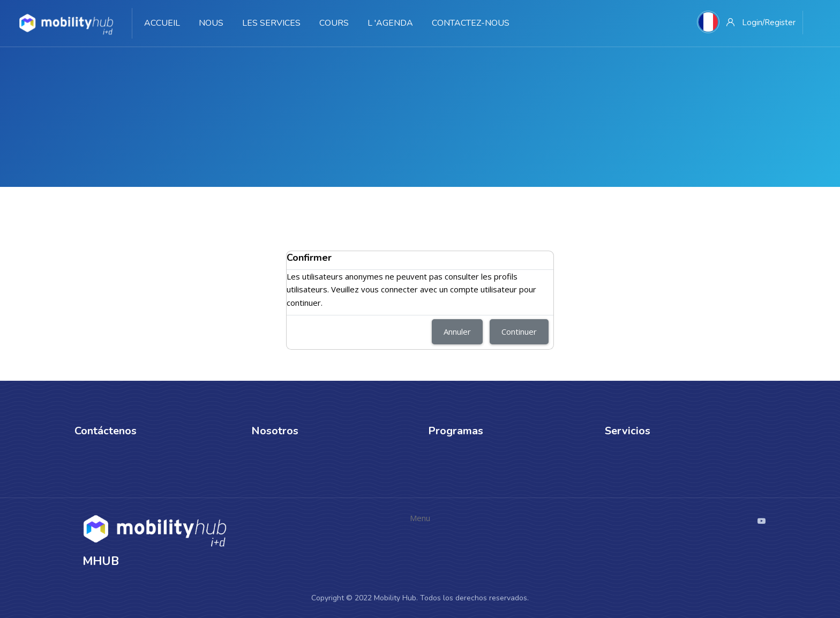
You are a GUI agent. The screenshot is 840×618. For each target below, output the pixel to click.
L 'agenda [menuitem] (390, 23)
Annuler (457, 331)
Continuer (519, 331)
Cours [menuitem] (334, 23)
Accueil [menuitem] (162, 23)
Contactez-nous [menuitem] (471, 23)
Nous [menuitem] (211, 23)
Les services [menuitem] (271, 23)
